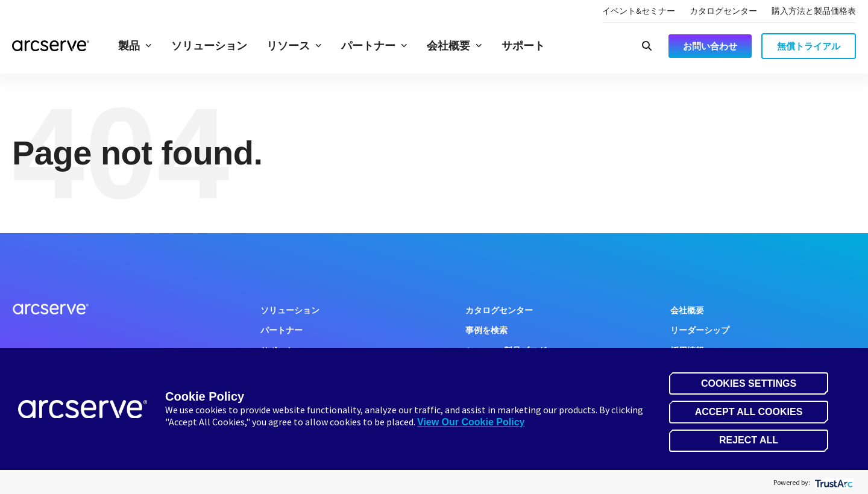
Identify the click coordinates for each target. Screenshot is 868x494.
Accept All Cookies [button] (749, 412)
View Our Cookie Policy (471, 422)
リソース (294, 46)
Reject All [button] (749, 440)
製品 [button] (135, 46)
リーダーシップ (700, 330)
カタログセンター (723, 11)
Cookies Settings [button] (749, 383)
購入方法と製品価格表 (814, 11)
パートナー (374, 46)
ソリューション (209, 46)
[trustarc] (833, 482)
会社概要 (454, 46)
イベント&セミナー (639, 11)
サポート (523, 46)
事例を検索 (486, 330)
